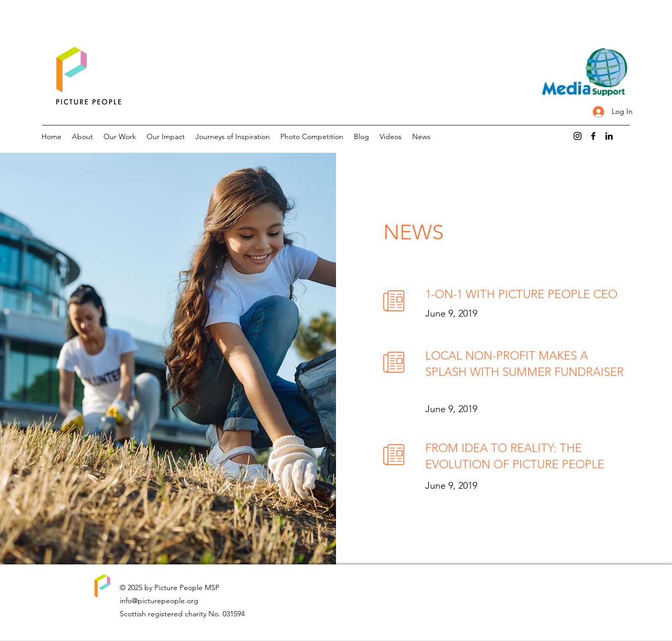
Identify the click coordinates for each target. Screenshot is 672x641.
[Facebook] (593, 136)
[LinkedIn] (609, 136)
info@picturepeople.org (159, 601)
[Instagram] (577, 136)
